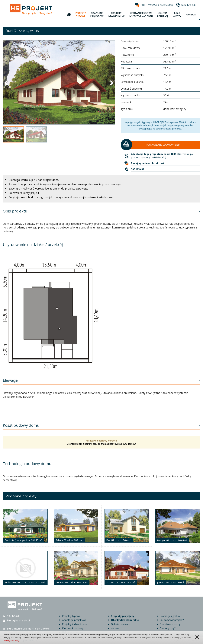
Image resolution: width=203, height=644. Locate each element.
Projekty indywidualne (75, 624)
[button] (7, 82)
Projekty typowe (71, 616)
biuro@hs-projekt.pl (18, 620)
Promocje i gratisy (170, 616)
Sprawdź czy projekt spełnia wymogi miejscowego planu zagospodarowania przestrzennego (65, 184)
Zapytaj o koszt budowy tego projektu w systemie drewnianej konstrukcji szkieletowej (61, 197)
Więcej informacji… (13, 640)
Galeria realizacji (121, 624)
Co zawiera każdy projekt (24, 193)
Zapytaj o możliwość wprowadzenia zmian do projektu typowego (48, 188)
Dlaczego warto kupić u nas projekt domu (34, 180)
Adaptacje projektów (74, 620)
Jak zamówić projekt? (172, 620)
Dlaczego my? (168, 628)
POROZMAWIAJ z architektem (157, 5)
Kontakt (115, 628)
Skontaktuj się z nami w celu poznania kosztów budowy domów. (101, 444)
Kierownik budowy (73, 628)
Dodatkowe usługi (170, 624)
